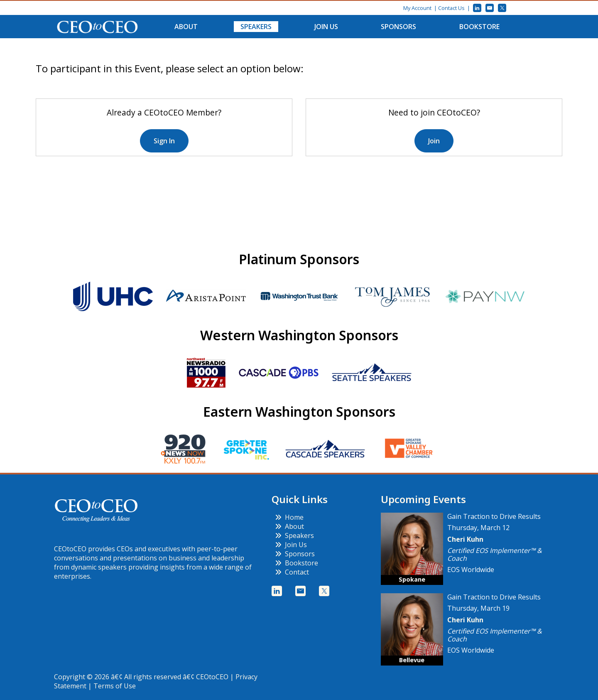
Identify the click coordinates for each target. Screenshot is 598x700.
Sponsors (398, 27)
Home (289, 517)
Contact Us (451, 8)
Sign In (164, 141)
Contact (292, 572)
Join (434, 141)
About (186, 27)
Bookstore (479, 27)
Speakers (256, 27)
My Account (417, 8)
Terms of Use (115, 686)
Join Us (326, 27)
